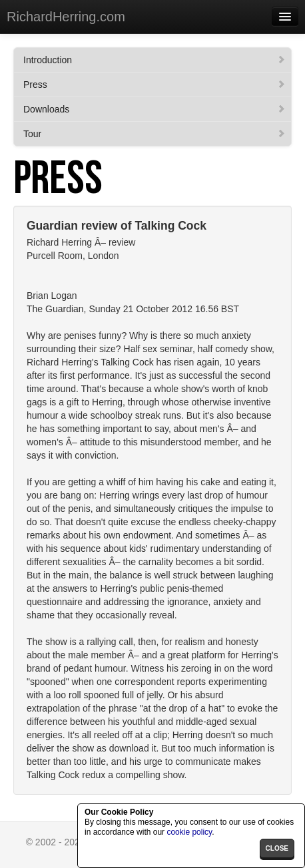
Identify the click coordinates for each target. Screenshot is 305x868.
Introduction (154, 60)
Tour (154, 134)
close (277, 848)
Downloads (154, 109)
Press (154, 85)
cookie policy (189, 832)
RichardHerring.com (66, 17)
